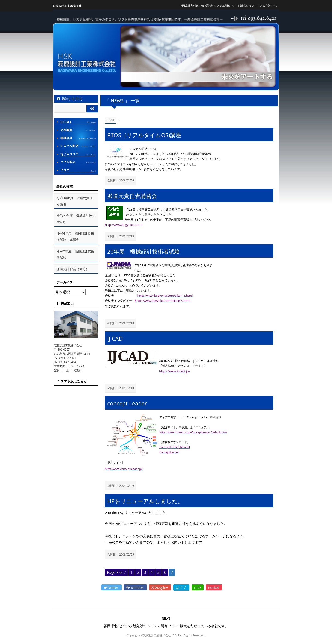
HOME (111, 120)
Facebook (135, 587)
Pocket (214, 587)
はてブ (181, 587)
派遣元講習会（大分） (73, 269)
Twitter (111, 587)
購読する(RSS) (69, 99)
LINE (198, 587)
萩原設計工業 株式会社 (67, 6)
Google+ (160, 587)
